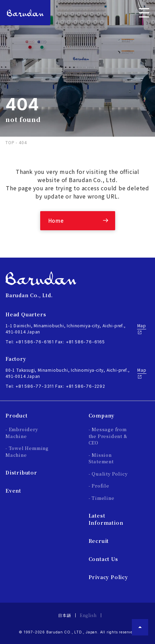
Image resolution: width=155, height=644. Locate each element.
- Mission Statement (101, 458)
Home (56, 221)
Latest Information (106, 519)
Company (102, 415)
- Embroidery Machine (22, 433)
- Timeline (102, 498)
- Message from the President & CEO (108, 436)
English (88, 615)
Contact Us (103, 559)
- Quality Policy (108, 474)
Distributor (21, 472)
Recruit (99, 541)
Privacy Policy (108, 577)
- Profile (99, 486)
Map (142, 329)
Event (13, 491)
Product (17, 415)
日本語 (64, 615)
